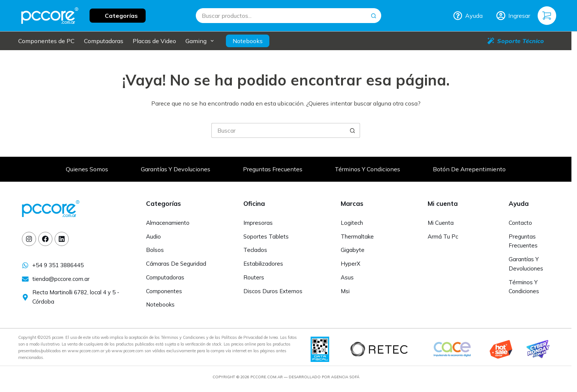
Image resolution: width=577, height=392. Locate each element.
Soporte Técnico (516, 41)
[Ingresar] (513, 16)
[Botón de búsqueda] (374, 16)
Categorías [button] (121, 16)
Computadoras (104, 41)
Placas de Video (154, 41)
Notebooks (248, 41)
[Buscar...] (281, 16)
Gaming (201, 41)
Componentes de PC (46, 41)
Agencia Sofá (345, 377)
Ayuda (468, 16)
